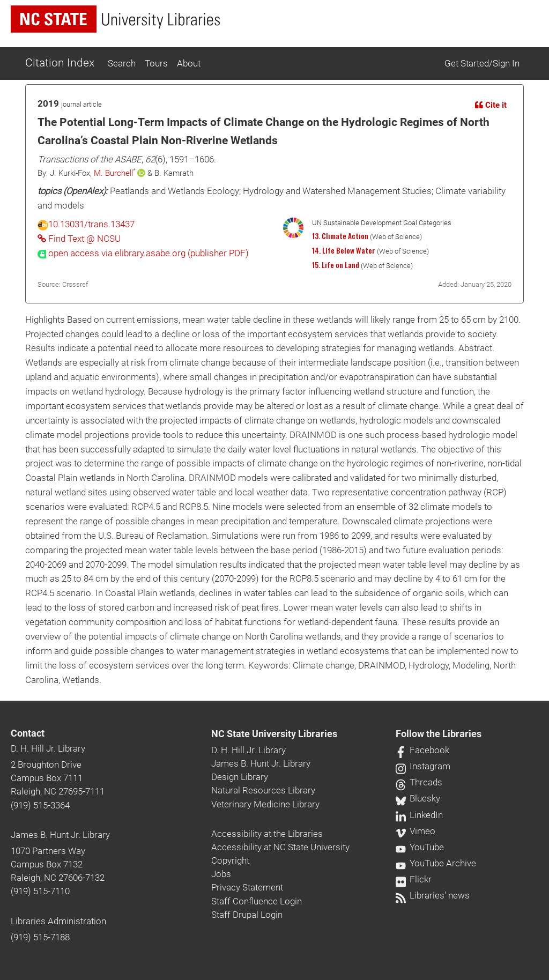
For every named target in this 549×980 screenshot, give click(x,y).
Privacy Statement (247, 887)
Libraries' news (433, 895)
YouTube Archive (436, 863)
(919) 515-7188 (40, 937)
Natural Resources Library (263, 790)
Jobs (221, 874)
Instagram (423, 766)
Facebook (422, 750)
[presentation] (143, 253)
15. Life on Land (336, 265)
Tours (156, 63)
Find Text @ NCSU (79, 239)
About (189, 63)
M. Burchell (113, 173)
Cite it (491, 105)
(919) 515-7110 (40, 891)
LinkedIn (419, 815)
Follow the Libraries (439, 734)
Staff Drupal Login (247, 915)
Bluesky (418, 798)
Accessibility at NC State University (280, 847)
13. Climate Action (340, 236)
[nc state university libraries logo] (115, 19)
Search (122, 63)
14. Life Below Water (344, 250)
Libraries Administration (58, 921)
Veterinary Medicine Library (265, 804)
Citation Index (60, 63)
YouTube (420, 847)
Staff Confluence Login (257, 901)
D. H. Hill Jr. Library (48, 748)
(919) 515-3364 (40, 805)
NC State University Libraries (274, 734)
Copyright (230, 860)
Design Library (240, 777)
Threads (419, 782)
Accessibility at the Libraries (267, 834)
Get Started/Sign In (482, 63)
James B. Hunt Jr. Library (60, 835)
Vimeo (416, 831)
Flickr (414, 879)
